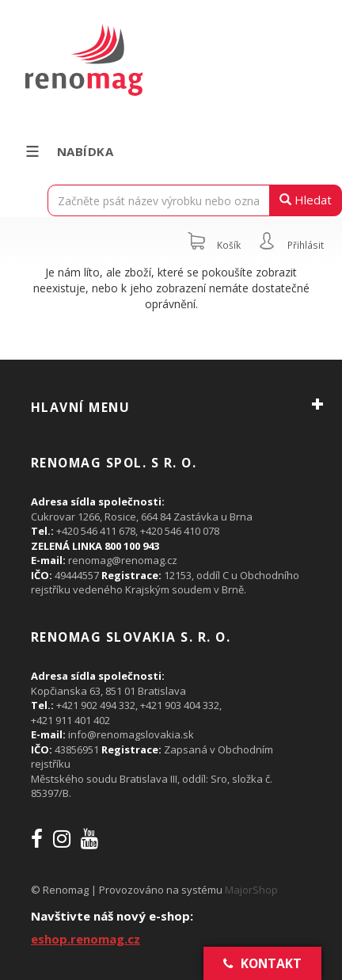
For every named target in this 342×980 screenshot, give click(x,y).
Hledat (306, 200)
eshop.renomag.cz (85, 939)
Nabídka (68, 151)
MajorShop (251, 890)
